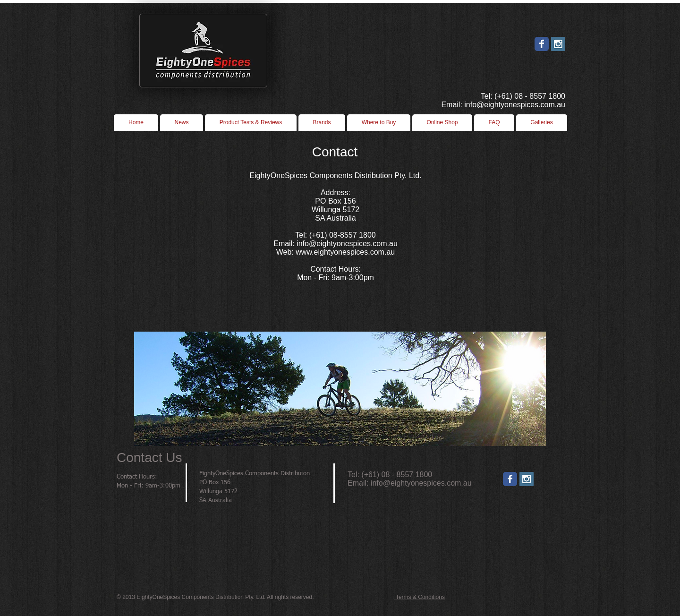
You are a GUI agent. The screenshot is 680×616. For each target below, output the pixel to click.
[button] (379, 123)
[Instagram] (527, 479)
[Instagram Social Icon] (558, 44)
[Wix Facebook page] (542, 44)
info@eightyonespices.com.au (421, 483)
